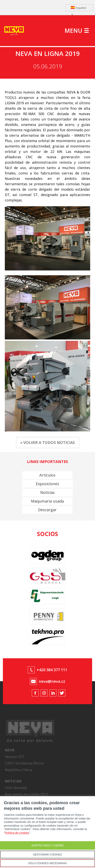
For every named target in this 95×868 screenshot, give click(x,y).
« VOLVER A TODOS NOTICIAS (48, 442)
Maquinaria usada (47, 501)
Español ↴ (78, 8)
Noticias (47, 492)
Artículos (47, 475)
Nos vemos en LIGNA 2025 (26, 794)
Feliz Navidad (16, 788)
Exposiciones (47, 484)
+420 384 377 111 (52, 670)
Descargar (47, 510)
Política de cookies (17, 833)
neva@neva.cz (52, 681)
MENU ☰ (77, 31)
